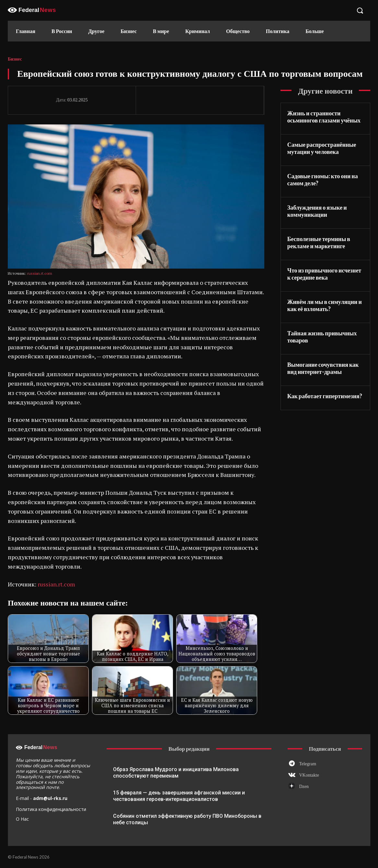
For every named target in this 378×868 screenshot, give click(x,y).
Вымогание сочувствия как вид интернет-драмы (323, 368)
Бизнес (15, 59)
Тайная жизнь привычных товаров (322, 337)
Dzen (304, 787)
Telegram (308, 764)
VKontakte (309, 775)
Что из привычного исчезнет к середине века (324, 274)
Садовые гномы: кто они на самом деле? (323, 180)
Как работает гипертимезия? (325, 396)
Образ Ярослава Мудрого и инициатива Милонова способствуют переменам (176, 773)
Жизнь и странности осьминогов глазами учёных (324, 117)
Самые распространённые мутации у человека (322, 148)
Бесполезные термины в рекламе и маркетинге (319, 243)
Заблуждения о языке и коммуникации (317, 211)
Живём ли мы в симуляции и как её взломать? (325, 305)
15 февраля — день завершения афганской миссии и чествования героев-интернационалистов (179, 796)
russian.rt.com (40, 273)
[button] (360, 10)
